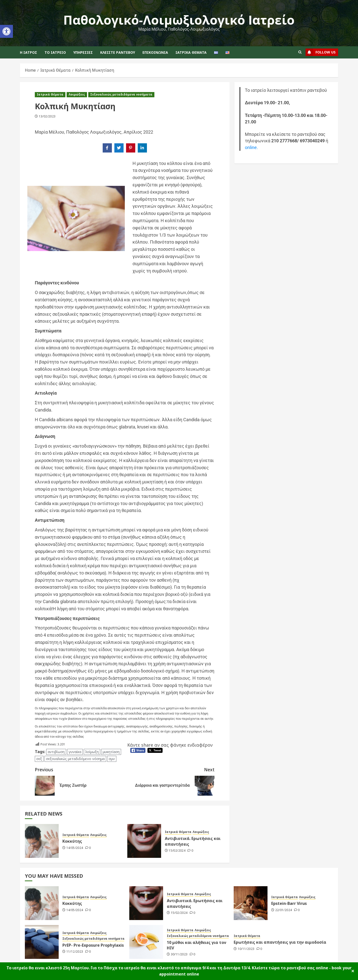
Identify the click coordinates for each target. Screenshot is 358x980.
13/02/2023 (47, 116)
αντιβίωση (56, 752)
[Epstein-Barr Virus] (251, 903)
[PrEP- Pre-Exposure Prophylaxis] (42, 942)
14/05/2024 (75, 848)
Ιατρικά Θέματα (191, 52)
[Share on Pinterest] (131, 148)
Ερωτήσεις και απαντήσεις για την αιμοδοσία (280, 942)
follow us (321, 52)
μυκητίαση (111, 752)
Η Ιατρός (28, 52)
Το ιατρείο (55, 52)
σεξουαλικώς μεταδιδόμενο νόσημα (75, 759)
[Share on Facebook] (107, 148)
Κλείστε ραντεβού (118, 52)
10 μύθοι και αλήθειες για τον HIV (197, 945)
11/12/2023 (75, 952)
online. (251, 148)
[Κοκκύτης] (42, 841)
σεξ (39, 759)
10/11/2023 (246, 949)
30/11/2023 (179, 954)
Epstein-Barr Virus (289, 903)
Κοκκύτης (72, 841)
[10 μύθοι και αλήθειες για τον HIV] (146, 942)
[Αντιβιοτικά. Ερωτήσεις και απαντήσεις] (144, 841)
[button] (6, 31)
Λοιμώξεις (77, 94)
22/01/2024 (284, 910)
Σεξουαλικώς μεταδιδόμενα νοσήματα (121, 94)
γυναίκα (75, 752)
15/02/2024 (177, 851)
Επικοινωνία (155, 52)
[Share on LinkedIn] (142, 148)
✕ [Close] (353, 971)
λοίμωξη (92, 752)
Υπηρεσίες (83, 52)
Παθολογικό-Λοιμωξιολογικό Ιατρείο (179, 20)
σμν (112, 759)
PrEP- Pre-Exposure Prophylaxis (93, 945)
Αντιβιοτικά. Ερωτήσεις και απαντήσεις (193, 841)
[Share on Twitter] (119, 148)
